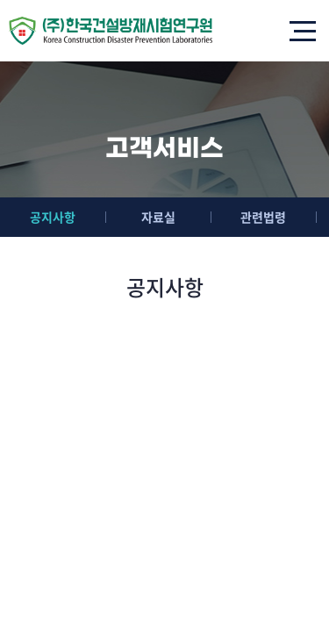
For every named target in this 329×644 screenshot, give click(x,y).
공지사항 (53, 217)
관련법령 (263, 217)
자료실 (158, 217)
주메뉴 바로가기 (0, 0)
